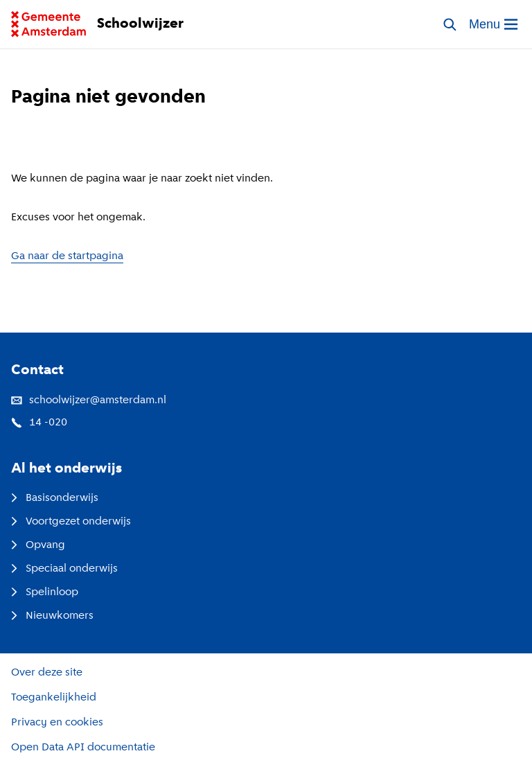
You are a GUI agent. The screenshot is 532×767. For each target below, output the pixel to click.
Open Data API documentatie (83, 748)
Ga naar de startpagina (67, 256)
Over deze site (47, 673)
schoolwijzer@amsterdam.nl (89, 400)
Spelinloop (45, 592)
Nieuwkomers (52, 616)
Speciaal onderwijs (64, 569)
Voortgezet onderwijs (71, 522)
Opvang (38, 545)
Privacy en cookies (57, 723)
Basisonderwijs (55, 498)
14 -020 (39, 423)
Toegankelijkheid (54, 698)
